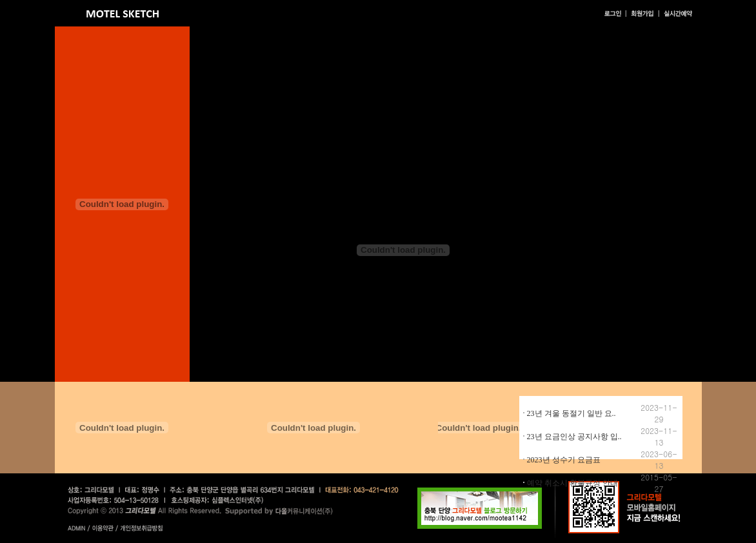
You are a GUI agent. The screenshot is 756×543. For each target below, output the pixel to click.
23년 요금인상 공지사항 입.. (574, 437)
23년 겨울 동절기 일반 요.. (572, 413)
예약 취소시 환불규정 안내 (572, 483)
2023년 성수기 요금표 (564, 460)
